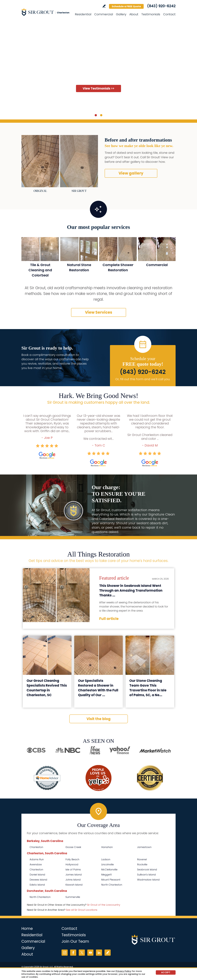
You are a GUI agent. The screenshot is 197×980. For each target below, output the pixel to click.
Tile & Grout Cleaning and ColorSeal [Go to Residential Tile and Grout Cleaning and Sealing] (40, 270)
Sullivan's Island (146, 875)
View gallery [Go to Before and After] (131, 173)
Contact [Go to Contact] (169, 14)
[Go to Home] (46, 12)
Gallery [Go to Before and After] (121, 14)
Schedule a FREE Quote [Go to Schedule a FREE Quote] (126, 6)
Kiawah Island (74, 885)
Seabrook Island (147, 870)
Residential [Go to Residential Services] (83, 14)
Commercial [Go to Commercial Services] (104, 14)
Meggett (106, 875)
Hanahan (107, 847)
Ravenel (142, 859)
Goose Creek (73, 847)
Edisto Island (37, 885)
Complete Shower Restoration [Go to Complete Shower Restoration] (118, 268)
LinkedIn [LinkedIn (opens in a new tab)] (99, 953)
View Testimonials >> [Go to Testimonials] (98, 88)
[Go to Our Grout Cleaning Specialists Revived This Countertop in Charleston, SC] (47, 655)
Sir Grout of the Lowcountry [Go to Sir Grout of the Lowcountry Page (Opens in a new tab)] (104, 905)
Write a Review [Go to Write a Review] (104, 6)
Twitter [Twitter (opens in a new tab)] (82, 953)
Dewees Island (38, 880)
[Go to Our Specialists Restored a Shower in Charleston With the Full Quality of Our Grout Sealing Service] (99, 655)
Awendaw (36, 864)
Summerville (73, 897)
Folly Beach (72, 859)
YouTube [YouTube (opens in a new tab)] (90, 953)
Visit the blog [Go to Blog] (98, 719)
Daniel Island (37, 875)
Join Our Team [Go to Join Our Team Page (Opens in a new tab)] (75, 941)
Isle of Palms (73, 870)
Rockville (142, 864)
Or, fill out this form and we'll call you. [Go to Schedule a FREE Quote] (143, 379)
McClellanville (109, 870)
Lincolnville (108, 864)
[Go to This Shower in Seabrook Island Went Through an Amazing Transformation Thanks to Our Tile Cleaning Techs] (56, 595)
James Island (74, 875)
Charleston (36, 847)
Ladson (106, 859)
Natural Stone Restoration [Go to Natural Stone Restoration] (79, 268)
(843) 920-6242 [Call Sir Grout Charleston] (161, 6)
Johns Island (73, 880)
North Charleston (112, 885)
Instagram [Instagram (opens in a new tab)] (65, 953)
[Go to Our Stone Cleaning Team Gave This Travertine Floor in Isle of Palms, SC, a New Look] (150, 655)
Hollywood (72, 864)
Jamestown (144, 847)
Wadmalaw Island (148, 880)
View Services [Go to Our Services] (99, 312)
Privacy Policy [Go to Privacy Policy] (123, 971)
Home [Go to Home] (27, 929)
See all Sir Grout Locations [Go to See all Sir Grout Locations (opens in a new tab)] (82, 910)
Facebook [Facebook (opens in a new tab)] (73, 953)
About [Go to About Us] (134, 14)
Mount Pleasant (111, 880)
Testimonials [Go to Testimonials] (151, 14)
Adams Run (37, 859)
